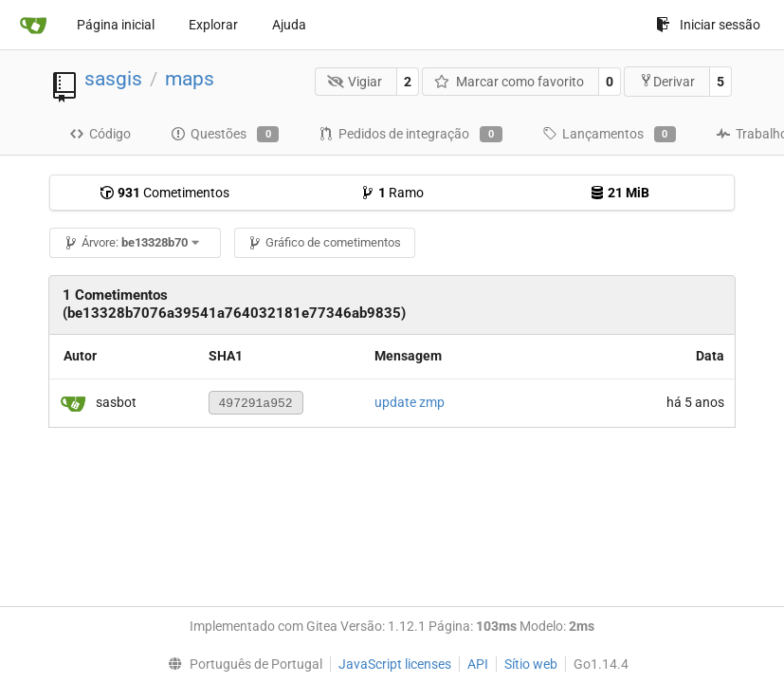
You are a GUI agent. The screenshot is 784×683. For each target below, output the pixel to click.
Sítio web (531, 664)
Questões (225, 135)
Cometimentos (164, 193)
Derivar (667, 81)
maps (190, 79)
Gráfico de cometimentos (324, 242)
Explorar (213, 25)
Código (100, 134)
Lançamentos (609, 135)
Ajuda (289, 25)
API (478, 664)
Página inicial (116, 25)
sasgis (113, 79)
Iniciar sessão (708, 25)
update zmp (410, 402)
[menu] (241, 664)
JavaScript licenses (395, 664)
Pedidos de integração (410, 135)
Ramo (392, 193)
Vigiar (355, 82)
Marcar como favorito (509, 82)
